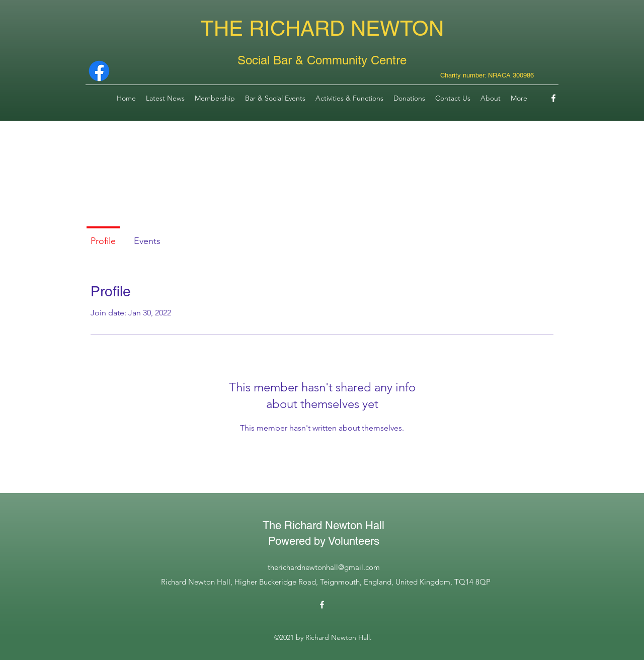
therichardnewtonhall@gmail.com (324, 567)
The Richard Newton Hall (324, 525)
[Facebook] (553, 98)
